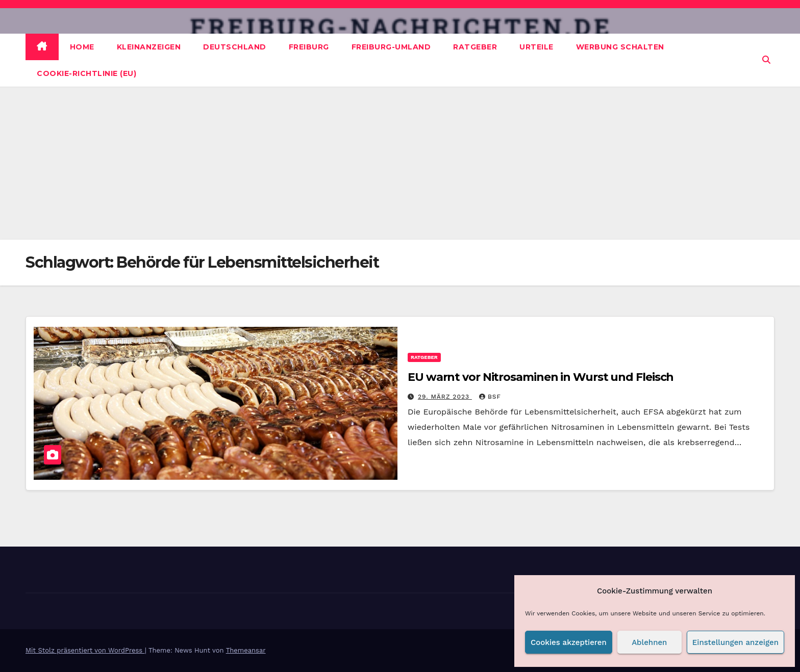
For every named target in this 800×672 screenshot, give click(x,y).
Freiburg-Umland (391, 47)
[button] (766, 60)
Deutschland (235, 47)
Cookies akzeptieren (569, 642)
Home (82, 47)
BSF (490, 397)
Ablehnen (649, 642)
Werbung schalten (620, 47)
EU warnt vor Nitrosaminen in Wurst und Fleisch (541, 377)
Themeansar (246, 650)
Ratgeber (475, 47)
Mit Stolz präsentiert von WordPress (85, 650)
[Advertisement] (400, 163)
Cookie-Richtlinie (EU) (86, 73)
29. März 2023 (445, 397)
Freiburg (309, 47)
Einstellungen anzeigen (735, 642)
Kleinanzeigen (149, 47)
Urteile (536, 47)
